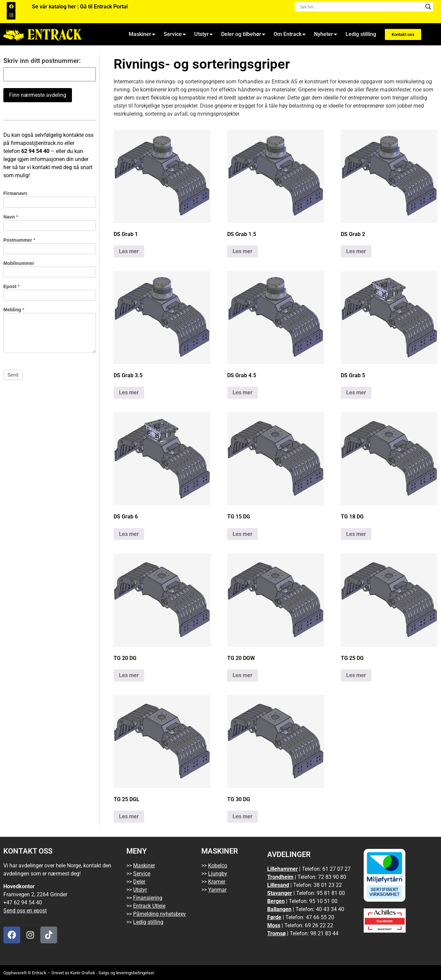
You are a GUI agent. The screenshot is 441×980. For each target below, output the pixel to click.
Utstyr (204, 34)
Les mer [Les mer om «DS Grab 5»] (356, 393)
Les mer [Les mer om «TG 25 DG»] (356, 675)
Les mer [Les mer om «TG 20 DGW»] (243, 675)
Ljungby (218, 874)
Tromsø (276, 933)
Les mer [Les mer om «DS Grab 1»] (129, 251)
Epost (11, 287)
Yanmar (217, 890)
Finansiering (148, 898)
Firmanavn (15, 193)
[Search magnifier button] (428, 7)
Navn (11, 217)
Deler (139, 882)
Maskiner (142, 34)
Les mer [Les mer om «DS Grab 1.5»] (243, 251)
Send (13, 375)
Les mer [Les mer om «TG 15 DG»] (243, 534)
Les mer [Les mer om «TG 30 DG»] (243, 816)
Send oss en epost (25, 911)
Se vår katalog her (55, 7)
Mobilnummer (19, 263)
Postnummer (19, 240)
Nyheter (326, 34)
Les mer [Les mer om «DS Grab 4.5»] (243, 393)
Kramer (217, 882)
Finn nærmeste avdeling (38, 95)
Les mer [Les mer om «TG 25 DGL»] (129, 816)
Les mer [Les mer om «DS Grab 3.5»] (129, 393)
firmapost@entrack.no (37, 143)
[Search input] (361, 7)
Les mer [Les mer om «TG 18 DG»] (356, 534)
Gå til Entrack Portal (104, 7)
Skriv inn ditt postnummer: (42, 61)
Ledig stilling (361, 34)
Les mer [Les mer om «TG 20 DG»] (129, 675)
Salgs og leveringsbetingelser (126, 973)
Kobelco (218, 866)
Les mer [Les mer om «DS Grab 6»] (129, 534)
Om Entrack (290, 34)
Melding (14, 310)
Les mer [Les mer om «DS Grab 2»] (356, 251)
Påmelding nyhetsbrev (159, 914)
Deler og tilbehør (243, 34)
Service (175, 34)
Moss (274, 925)
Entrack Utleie (149, 906)
